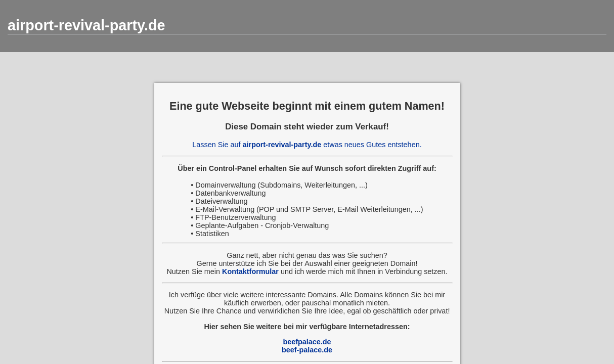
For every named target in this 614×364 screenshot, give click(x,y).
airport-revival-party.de (86, 25)
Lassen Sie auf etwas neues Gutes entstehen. (307, 145)
